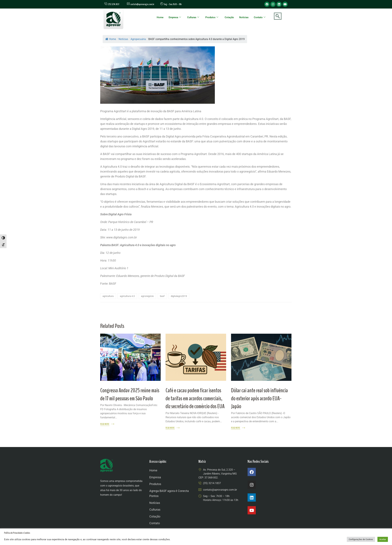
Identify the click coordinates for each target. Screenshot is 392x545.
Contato (260, 17)
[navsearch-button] (278, 16)
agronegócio (147, 296)
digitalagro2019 (179, 296)
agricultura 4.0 (127, 296)
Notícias (244, 17)
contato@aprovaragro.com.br (141, 4)
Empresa (175, 17)
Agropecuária (138, 39)
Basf (162, 296)
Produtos (212, 17)
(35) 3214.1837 (212, 483)
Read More (105, 424)
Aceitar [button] (383, 539)
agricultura (108, 296)
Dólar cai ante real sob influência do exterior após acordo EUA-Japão (259, 398)
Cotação (229, 17)
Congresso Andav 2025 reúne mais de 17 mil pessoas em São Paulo (130, 394)
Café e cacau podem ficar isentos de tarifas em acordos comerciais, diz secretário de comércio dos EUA (195, 398)
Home (160, 17)
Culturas (193, 17)
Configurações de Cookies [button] (361, 539)
